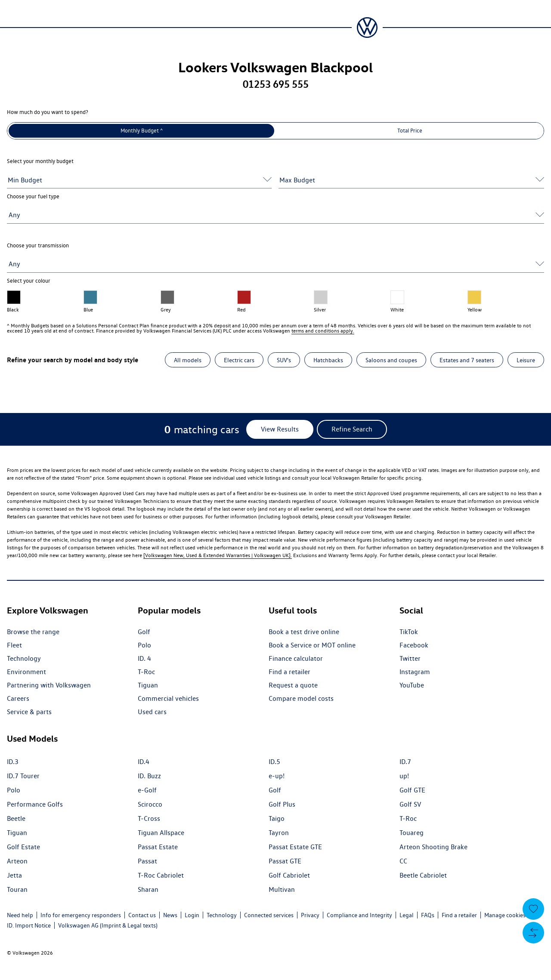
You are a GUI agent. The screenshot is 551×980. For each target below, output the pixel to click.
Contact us (142, 915)
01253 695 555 (276, 84)
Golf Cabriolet (289, 875)
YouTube (412, 685)
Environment (26, 672)
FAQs (428, 915)
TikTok (409, 632)
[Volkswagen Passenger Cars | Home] (367, 28)
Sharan (148, 889)
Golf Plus (282, 804)
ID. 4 (144, 658)
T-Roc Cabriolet (161, 875)
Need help (20, 915)
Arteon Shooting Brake (433, 847)
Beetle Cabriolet (423, 875)
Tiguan (148, 685)
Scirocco (150, 804)
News (170, 915)
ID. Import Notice (29, 925)
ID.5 (274, 762)
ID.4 (144, 762)
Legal (407, 915)
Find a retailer (289, 672)
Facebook (414, 645)
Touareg (412, 833)
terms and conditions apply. (323, 331)
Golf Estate (23, 847)
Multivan (282, 889)
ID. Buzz (149, 776)
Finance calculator (296, 658)
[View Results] (280, 429)
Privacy (310, 915)
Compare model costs (301, 698)
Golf (144, 632)
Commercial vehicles (168, 698)
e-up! (277, 776)
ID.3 (13, 762)
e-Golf (147, 790)
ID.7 (405, 762)
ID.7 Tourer (23, 776)
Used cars (152, 712)
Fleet (14, 645)
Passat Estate (158, 847)
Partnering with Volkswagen (49, 685)
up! (404, 776)
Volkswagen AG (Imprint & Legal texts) (108, 925)
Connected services (269, 915)
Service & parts (29, 712)
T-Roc (146, 672)
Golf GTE (412, 790)
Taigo (277, 818)
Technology (24, 658)
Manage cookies (505, 915)
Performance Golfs (35, 804)
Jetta (14, 875)
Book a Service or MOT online (312, 645)
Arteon (17, 861)
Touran (17, 889)
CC (403, 861)
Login (192, 915)
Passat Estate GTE (295, 847)
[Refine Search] (352, 429)
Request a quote (293, 685)
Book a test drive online (304, 632)
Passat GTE (285, 861)
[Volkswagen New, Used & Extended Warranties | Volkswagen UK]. (218, 555)
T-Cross (149, 818)
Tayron (279, 833)
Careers (18, 698)
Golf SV (410, 804)
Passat (147, 861)
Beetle (16, 818)
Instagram (415, 672)
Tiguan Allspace (161, 833)
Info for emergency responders (81, 915)
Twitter (410, 658)
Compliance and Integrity (359, 915)
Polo (144, 645)
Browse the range (33, 632)
